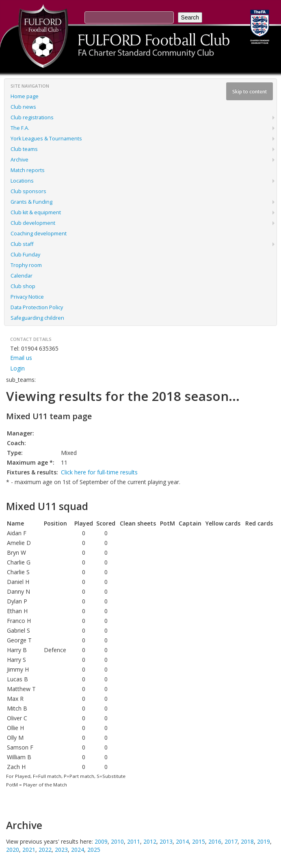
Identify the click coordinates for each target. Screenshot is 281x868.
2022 (45, 850)
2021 (29, 850)
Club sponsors (28, 191)
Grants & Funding (31, 202)
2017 (231, 841)
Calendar (22, 276)
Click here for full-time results (99, 472)
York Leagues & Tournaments (46, 139)
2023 (61, 850)
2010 (117, 841)
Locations (22, 181)
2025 (94, 850)
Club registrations (32, 117)
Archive (19, 160)
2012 (150, 841)
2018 (247, 841)
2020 (13, 850)
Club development (33, 223)
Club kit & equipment (36, 212)
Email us (21, 358)
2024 (78, 850)
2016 (215, 841)
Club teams (24, 149)
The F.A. (20, 128)
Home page (25, 96)
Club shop (23, 286)
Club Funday (25, 255)
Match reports (28, 170)
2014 (182, 841)
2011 (134, 841)
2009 (101, 841)
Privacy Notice (27, 297)
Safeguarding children (37, 318)
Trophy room (26, 265)
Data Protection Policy (37, 307)
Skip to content (250, 91)
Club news (23, 107)
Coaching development (39, 234)
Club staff (22, 244)
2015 (199, 841)
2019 (264, 841)
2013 (166, 841)
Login (17, 368)
